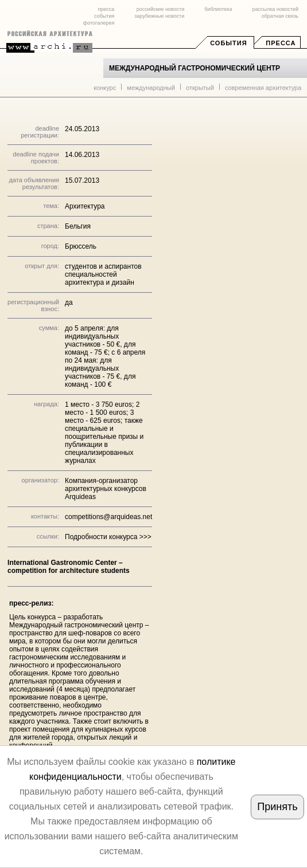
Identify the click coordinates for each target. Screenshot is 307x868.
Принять (277, 807)
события (104, 16)
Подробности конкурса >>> (108, 537)
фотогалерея (99, 23)
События (228, 43)
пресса (106, 9)
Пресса (281, 43)
